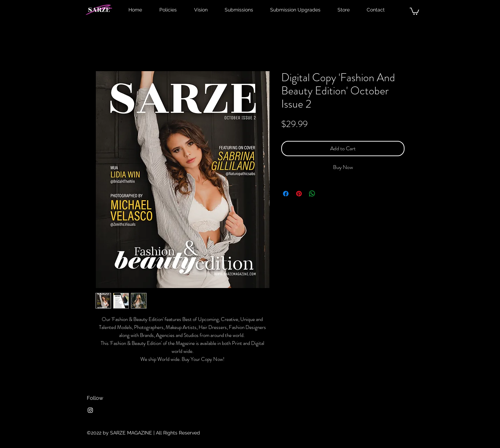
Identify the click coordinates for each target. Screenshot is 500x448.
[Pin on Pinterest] (299, 194)
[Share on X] (325, 194)
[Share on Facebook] (286, 194)
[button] (414, 11)
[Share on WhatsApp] (312, 194)
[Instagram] (90, 410)
